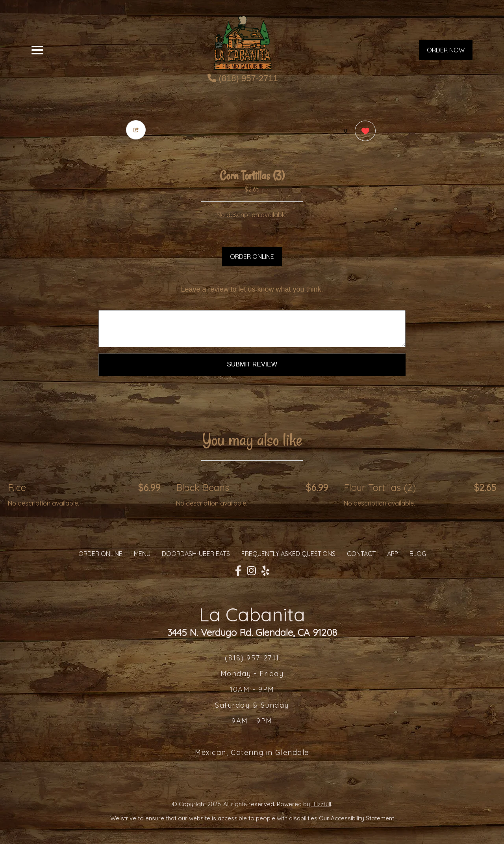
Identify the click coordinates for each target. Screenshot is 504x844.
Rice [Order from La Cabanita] (17, 487)
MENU (142, 554)
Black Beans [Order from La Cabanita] (203, 487)
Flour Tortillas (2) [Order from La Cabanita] (380, 487)
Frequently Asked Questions (288, 554)
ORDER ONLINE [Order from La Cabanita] (100, 554)
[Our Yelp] (265, 571)
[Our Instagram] (251, 571)
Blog (418, 554)
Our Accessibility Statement (356, 818)
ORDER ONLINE (252, 257)
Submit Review (252, 364)
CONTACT (361, 554)
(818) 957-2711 (243, 78)
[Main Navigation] (37, 50)
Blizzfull (321, 804)
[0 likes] (363, 132)
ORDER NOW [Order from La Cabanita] (446, 50)
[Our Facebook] (238, 571)
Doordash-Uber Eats (196, 554)
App (393, 554)
